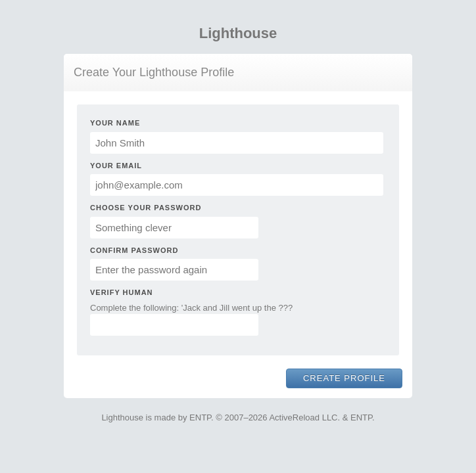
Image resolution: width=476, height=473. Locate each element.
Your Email (116, 166)
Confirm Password (134, 250)
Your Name (115, 123)
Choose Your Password (146, 208)
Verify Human (122, 292)
